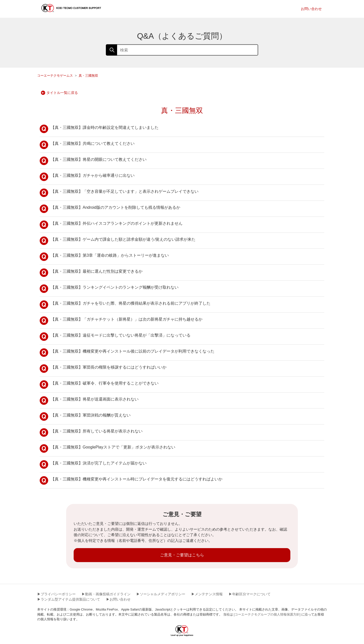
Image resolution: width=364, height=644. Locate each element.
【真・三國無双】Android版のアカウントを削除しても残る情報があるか (110, 209)
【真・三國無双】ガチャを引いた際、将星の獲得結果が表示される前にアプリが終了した (125, 305)
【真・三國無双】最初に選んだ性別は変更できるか (91, 273)
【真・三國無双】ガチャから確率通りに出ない (87, 177)
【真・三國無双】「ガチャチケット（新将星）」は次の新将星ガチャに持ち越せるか (121, 321)
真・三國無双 (88, 76)
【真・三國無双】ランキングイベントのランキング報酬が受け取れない (109, 289)
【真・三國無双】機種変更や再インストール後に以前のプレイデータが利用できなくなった (127, 353)
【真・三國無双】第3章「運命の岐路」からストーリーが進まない (104, 257)
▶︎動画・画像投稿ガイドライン (106, 594)
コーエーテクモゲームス (55, 76)
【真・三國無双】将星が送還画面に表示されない (89, 401)
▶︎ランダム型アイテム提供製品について (69, 599)
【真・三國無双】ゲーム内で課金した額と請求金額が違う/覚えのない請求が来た (118, 241)
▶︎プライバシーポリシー (56, 594)
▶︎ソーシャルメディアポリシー (161, 594)
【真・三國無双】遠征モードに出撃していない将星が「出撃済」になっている (115, 337)
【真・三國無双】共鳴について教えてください (87, 145)
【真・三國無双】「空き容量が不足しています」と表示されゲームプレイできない (119, 193)
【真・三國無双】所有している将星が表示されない (91, 432)
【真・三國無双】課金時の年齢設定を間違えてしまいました (99, 129)
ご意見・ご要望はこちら (182, 555)
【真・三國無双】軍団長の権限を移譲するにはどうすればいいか (103, 369)
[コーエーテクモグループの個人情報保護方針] (267, 614)
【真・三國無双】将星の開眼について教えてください (93, 161)
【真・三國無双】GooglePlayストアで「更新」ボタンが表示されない (107, 448)
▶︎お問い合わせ (118, 599)
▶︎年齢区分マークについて (250, 594)
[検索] (182, 50)
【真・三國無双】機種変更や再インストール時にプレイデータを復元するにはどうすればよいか (131, 480)
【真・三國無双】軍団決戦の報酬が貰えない (85, 417)
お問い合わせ (311, 9)
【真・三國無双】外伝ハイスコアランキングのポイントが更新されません (111, 225)
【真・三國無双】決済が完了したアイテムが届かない (93, 464)
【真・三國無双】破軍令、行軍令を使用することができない (99, 385)
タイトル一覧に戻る (59, 93)
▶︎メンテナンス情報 (207, 594)
